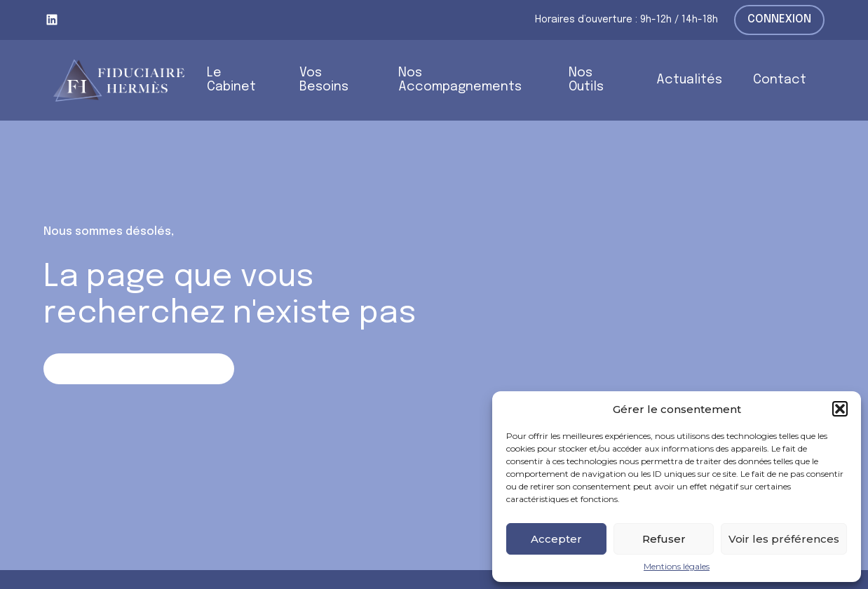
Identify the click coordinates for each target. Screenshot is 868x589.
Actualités (689, 80)
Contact (780, 80)
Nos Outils (586, 80)
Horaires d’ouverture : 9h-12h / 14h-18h (626, 20)
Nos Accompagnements (460, 80)
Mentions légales (677, 567)
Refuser (664, 539)
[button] (840, 409)
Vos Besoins (324, 80)
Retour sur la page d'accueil (138, 368)
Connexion (779, 19)
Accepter (556, 539)
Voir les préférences (784, 539)
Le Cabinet (231, 80)
